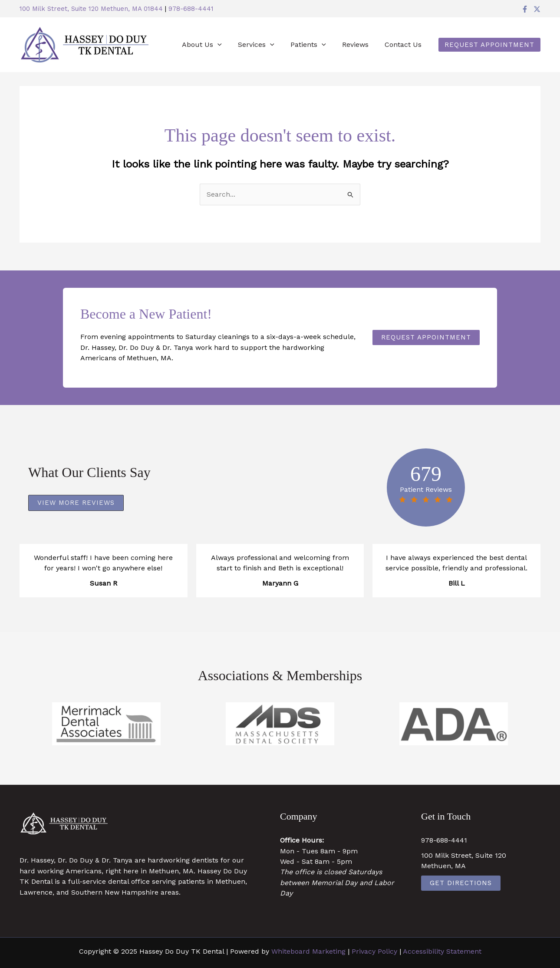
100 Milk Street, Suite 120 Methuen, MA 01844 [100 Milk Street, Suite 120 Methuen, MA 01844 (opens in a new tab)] (91, 9)
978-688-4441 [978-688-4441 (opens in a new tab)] (191, 9)
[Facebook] (525, 9)
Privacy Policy (374, 951)
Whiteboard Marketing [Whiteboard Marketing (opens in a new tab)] (308, 951)
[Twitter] (537, 9)
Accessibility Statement (442, 951)
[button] (489, 45)
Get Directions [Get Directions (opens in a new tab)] (461, 883)
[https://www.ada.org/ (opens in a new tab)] (454, 724)
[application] (228, 45)
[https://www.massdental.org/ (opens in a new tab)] (280, 724)
